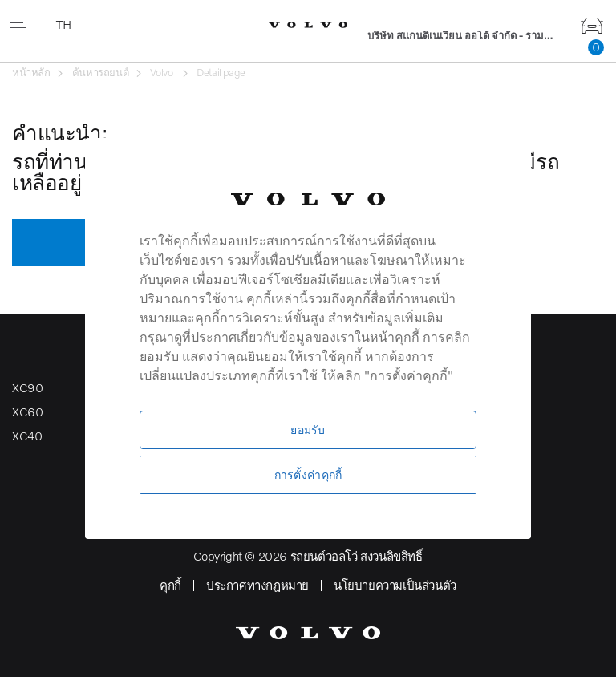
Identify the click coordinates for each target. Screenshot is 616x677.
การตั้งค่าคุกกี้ (308, 474)
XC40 (27, 436)
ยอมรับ (308, 430)
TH (65, 24)
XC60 (27, 411)
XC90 (27, 387)
